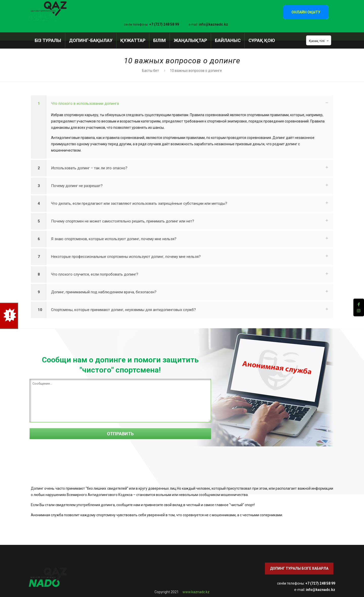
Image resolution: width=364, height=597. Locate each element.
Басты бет (151, 71)
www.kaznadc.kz (196, 592)
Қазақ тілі (319, 41)
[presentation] (68, 459)
